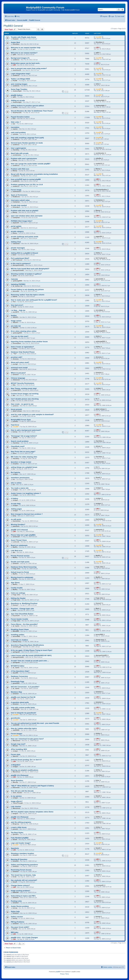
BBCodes (15, 932)
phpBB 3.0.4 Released (20, 775)
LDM (97, 47)
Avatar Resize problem (20, 906)
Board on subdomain (19, 545)
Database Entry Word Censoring (24, 567)
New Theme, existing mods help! (24, 388)
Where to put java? (18, 373)
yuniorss (16, 406)
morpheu (16, 464)
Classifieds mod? (18, 446)
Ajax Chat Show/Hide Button (22, 614)
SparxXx (15, 756)
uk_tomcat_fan (18, 286)
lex (14, 401)
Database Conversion (19, 676)
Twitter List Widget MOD (20, 79)
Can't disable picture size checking (25, 399)
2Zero (15, 453)
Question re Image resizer (21, 462)
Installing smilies (18, 635)
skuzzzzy (16, 359)
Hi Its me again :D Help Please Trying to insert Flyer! (32, 650)
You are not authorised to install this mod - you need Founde (35, 723)
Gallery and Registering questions (24, 865)
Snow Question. (17, 780)
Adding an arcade (18, 100)
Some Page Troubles (19, 89)
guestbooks (15, 718)
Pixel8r (15, 81)
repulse (15, 129)
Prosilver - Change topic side (22, 609)
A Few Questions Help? (20, 671)
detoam (15, 448)
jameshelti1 (100, 279)
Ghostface (16, 44)
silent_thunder (18, 793)
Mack (14, 610)
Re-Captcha (15, 472)
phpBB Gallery (17, 95)
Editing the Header (18, 598)
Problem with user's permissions (24, 158)
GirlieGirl (16, 375)
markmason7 (17, 191)
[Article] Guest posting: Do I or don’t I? (26, 760)
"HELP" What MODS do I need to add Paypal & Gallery (32, 786)
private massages (18, 248)
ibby (14, 385)
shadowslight (17, 91)
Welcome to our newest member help (26, 48)
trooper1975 (17, 390)
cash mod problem (18, 132)
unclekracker (17, 155)
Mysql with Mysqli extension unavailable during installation (34, 174)
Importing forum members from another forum (29, 342)
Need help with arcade (20, 153)
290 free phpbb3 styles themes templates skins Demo (32, 812)
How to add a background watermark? (26, 430)
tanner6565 (16, 636)
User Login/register (18, 148)
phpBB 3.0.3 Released (20, 817)
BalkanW (16, 892)
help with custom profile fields (23, 708)
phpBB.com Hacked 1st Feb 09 (23, 697)
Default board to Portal (20, 572)
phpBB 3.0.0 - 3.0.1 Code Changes (24, 938)
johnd (98, 806)
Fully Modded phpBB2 (20, 838)
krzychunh (16, 616)
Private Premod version (20, 556)
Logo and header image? (21, 843)
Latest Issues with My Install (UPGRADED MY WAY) (31, 655)
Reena (15, 233)
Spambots (15, 848)
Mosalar (15, 746)
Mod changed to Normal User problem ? (27, 514)
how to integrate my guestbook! (23, 713)
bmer (14, 255)
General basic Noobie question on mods (27, 143)
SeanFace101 (17, 113)
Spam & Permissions (19, 195)
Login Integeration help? (21, 74)
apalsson (99, 419)
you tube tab (16, 326)
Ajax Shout (15, 583)
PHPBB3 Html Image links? (22, 221)
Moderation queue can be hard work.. (26, 63)
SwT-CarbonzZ (18, 260)
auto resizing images (19, 84)
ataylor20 (16, 223)
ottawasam (16, 380)
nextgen (98, 388)
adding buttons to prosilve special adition (27, 106)
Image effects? (17, 801)
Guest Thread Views (19, 540)
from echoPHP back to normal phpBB (26, 179)
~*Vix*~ (15, 354)
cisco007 (99, 37)
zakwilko (99, 158)
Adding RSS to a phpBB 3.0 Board (24, 253)
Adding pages (16, 509)
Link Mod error (17, 551)
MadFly (15, 547)
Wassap (15, 782)
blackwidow (17, 521)
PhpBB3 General (13, 26)
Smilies (14, 316)
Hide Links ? (16, 122)
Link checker (16, 807)
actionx (15, 107)
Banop (15, 160)
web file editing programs (21, 822)
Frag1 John (16, 569)
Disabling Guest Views (20, 629)
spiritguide (16, 652)
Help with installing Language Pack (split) (27, 138)
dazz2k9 (15, 673)
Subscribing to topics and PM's (23, 896)
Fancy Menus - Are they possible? (24, 624)
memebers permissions (20, 478)
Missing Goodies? (18, 524)
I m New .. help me (18, 310)
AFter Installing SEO (19, 749)
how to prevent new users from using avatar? (29, 68)
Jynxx (15, 276)
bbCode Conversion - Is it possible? (25, 687)
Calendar (14, 279)
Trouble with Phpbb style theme (23, 37)
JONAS (15, 438)
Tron (14, 302)
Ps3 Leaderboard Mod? (20, 258)
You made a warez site (20, 488)
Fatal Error (15, 425)
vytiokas (15, 134)
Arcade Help (16, 504)
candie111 (16, 60)
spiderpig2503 (17, 281)
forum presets (16, 409)
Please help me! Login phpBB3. (23, 535)
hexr (14, 119)
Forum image (16, 190)
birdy (14, 516)
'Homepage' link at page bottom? (24, 436)
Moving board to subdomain (22, 577)
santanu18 (16, 537)
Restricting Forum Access (21, 870)
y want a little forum (19, 827)
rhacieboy (16, 150)
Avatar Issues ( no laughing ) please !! (26, 493)
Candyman (16, 202)
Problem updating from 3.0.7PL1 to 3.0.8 (27, 185)
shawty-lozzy (17, 642)
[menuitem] (17, 16)
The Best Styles (17, 833)
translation (15, 127)
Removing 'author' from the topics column (28, 295)
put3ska (15, 421)
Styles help (15, 911)
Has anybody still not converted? (24, 880)
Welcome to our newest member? (24, 53)
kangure (15, 813)
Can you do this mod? (20, 336)
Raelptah (16, 39)
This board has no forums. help (23, 875)
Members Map (16, 692)
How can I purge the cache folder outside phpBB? (31, 164)
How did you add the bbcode (22, 791)
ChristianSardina (101, 190)
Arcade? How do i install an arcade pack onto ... (30, 661)
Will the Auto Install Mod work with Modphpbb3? (30, 269)
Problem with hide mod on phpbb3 (25, 211)
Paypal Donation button (20, 117)
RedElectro (16, 197)
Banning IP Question (19, 859)
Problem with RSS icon (20, 169)
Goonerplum (17, 343)
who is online (16, 483)
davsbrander (100, 462)
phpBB (58, 972)
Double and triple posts (20, 562)
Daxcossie (16, 787)
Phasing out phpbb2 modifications (25, 770)
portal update (16, 226)
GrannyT (16, 605)
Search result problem (20, 441)
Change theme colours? (20, 885)
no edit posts (16, 519)
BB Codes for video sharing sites (24, 457)
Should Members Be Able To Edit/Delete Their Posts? (32, 111)
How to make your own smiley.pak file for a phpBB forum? (34, 300)
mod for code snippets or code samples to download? (32, 414)
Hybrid (15, 296)
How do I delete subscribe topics (24, 728)
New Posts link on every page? (23, 452)
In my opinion (16, 796)
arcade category (17, 231)
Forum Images (17, 734)
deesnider (16, 291)
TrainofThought (18, 803)
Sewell (98, 472)
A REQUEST (16, 765)
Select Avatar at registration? (22, 347)
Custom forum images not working (25, 394)
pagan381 (16, 228)
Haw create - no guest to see (22, 404)
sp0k (14, 49)
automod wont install (19, 368)
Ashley (98, 253)
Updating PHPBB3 (18, 284)
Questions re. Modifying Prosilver (24, 603)
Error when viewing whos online (24, 331)
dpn (14, 552)
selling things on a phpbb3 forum (24, 467)
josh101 (15, 369)
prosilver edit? (17, 357)
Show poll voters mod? (20, 362)
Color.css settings (18, 593)
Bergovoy (16, 824)
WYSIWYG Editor (18, 666)
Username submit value (20, 200)
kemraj (15, 432)
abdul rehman (17, 411)
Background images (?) (20, 58)
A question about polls (20, 702)
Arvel (14, 307)
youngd (15, 364)
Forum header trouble (19, 619)
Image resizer (16, 321)
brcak (15, 877)
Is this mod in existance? (21, 263)
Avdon (15, 338)
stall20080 (16, 709)
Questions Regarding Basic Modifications (27, 645)
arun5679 (16, 312)
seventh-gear (17, 647)
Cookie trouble (17, 588)
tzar (14, 124)
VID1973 (15, 317)
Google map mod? (18, 744)
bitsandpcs (16, 207)
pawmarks (16, 526)
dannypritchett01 (18, 265)
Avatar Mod (15, 42)
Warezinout (16, 741)
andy (97, 84)
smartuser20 (17, 70)
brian (97, 780)
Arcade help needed (19, 205)
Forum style (16, 754)
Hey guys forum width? (20, 927)
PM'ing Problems (18, 922)
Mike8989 (16, 631)
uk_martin (16, 626)
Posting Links (16, 901)
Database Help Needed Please (23, 352)
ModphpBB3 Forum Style (21, 420)
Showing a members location (22, 853)
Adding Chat (16, 242)
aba (14, 395)
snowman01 (100, 885)
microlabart (100, 310)
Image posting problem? (21, 891)
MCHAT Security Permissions (22, 383)
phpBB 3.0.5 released (19, 530)
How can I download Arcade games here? (27, 739)
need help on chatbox (19, 640)
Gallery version (17, 917)
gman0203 (16, 683)
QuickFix (16, 834)
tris (14, 469)
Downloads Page (18, 682)
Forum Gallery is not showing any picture (27, 289)
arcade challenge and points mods (25, 237)
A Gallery (14, 498)
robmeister (16, 244)
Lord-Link (16, 542)
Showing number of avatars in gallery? (26, 274)
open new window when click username (27, 216)
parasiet (15, 829)
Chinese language (18, 378)
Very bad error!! (17, 305)
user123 (15, 416)
